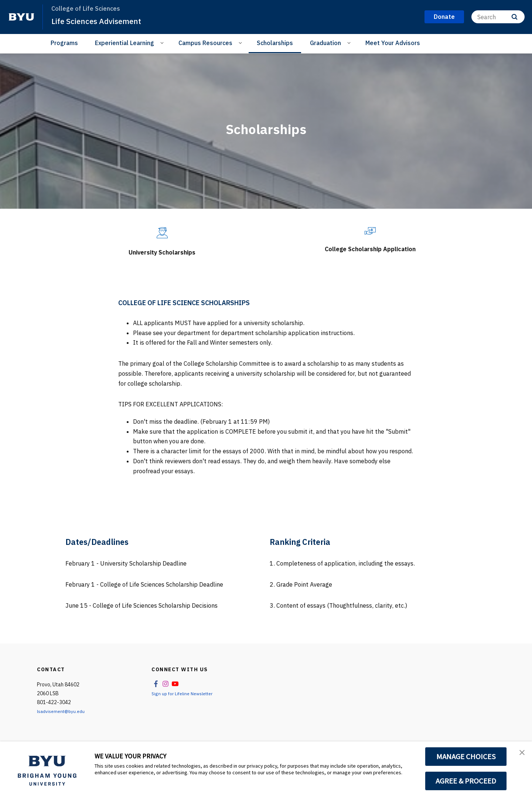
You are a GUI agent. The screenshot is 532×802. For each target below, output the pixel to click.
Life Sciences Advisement (103, 21)
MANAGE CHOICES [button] (466, 757)
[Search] (498, 17)
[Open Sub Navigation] (163, 42)
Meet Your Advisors (393, 43)
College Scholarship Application (370, 253)
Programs (64, 43)
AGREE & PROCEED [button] (466, 781)
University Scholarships (162, 251)
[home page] (21, 17)
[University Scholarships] (162, 233)
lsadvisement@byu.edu (64, 719)
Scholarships (275, 43)
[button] (520, 755)
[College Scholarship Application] (370, 231)
